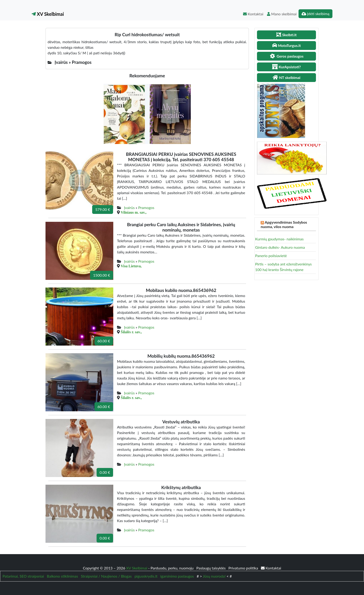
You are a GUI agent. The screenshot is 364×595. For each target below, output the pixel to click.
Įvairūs (129, 208)
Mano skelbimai (282, 14)
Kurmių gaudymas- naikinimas (279, 239)
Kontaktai (253, 14)
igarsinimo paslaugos (177, 576)
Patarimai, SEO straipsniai (23, 576)
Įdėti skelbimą (315, 14)
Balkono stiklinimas (62, 576)
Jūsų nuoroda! (214, 576)
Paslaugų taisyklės (211, 568)
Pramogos (146, 208)
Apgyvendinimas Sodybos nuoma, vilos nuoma (284, 224)
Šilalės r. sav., (131, 332)
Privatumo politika (244, 568)
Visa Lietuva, (131, 266)
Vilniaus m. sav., (134, 212)
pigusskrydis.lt (146, 576)
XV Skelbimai (48, 14)
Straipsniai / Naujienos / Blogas (106, 576)
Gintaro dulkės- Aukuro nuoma (280, 247)
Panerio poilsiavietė (271, 256)
